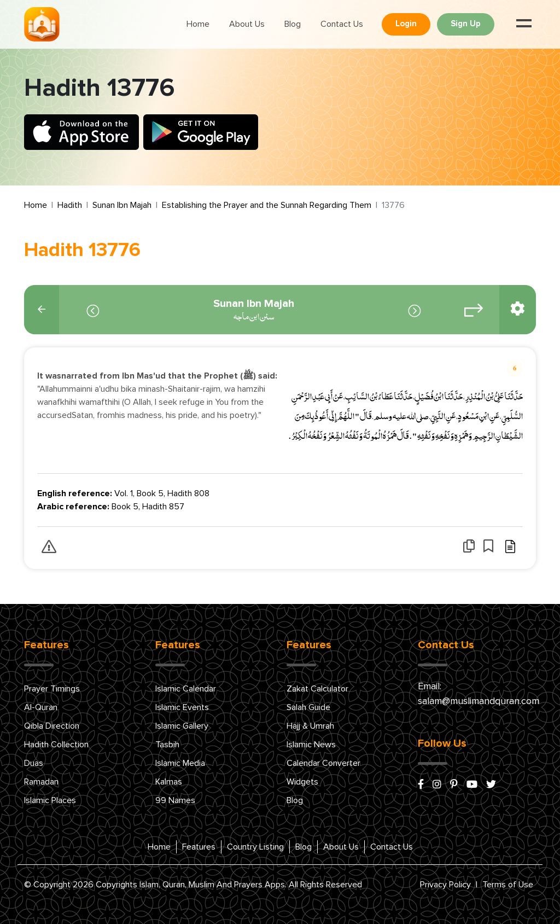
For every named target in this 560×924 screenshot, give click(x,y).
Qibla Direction (52, 726)
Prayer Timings (52, 689)
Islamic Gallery (182, 726)
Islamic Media (180, 763)
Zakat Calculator (317, 689)
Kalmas (169, 782)
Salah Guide (308, 707)
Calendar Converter (323, 763)
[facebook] (421, 785)
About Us (247, 24)
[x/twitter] (491, 785)
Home (198, 24)
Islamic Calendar (186, 689)
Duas (34, 763)
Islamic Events (182, 707)
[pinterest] (454, 785)
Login (406, 24)
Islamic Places (50, 800)
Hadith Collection (56, 745)
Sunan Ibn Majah (122, 205)
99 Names (175, 800)
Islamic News (311, 745)
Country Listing (255, 847)
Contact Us (342, 24)
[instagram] (437, 785)
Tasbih (167, 745)
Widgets (302, 782)
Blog (293, 24)
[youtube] (472, 785)
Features (199, 847)
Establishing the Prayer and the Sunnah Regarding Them (267, 205)
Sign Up (466, 24)
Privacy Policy (445, 885)
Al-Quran (41, 707)
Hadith (70, 205)
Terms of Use (508, 885)
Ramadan (41, 782)
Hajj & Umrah (310, 726)
